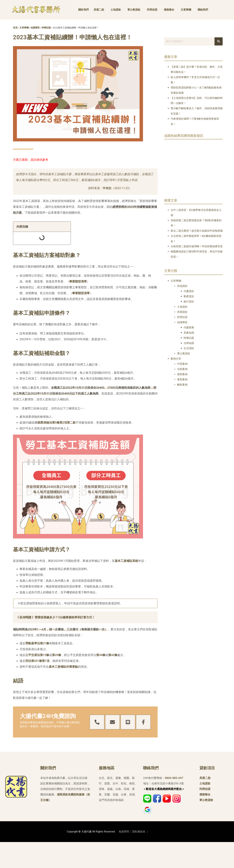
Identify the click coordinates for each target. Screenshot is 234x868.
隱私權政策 (139, 832)
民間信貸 (152, 10)
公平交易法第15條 (37, 655)
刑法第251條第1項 (37, 661)
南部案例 (182, 374)
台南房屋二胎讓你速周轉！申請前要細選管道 (197, 246)
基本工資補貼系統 (126, 561)
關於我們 (84, 10)
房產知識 (189, 333)
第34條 (101, 655)
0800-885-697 (174, 778)
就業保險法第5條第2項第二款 (57, 422)
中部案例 (182, 364)
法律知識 (189, 343)
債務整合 (169, 10)
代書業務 (189, 328)
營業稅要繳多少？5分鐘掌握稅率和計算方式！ (65, 617)
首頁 (15, 28)
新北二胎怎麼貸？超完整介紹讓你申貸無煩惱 (197, 231)
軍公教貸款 (134, 10)
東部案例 (182, 379)
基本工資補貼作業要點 (63, 667)
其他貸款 (182, 286)
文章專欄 (186, 10)
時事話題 (46, 28)
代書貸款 (189, 291)
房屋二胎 (99, 10)
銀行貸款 (189, 302)
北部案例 (182, 369)
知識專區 (35, 28)
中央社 (107, 188)
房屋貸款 (182, 312)
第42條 (113, 655)
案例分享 (176, 359)
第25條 (57, 655)
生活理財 (189, 348)
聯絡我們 (203, 10)
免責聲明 (124, 832)
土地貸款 (116, 10)
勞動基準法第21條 (37, 643)
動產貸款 (189, 296)
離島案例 (182, 385)
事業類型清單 (78, 281)
